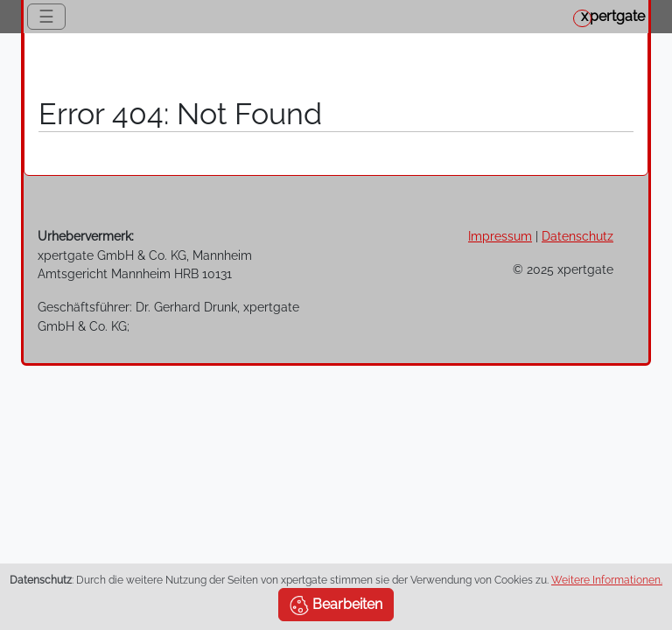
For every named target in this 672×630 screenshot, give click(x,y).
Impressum (500, 236)
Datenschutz (577, 236)
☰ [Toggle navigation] (46, 17)
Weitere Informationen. (607, 580)
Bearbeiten (336, 605)
